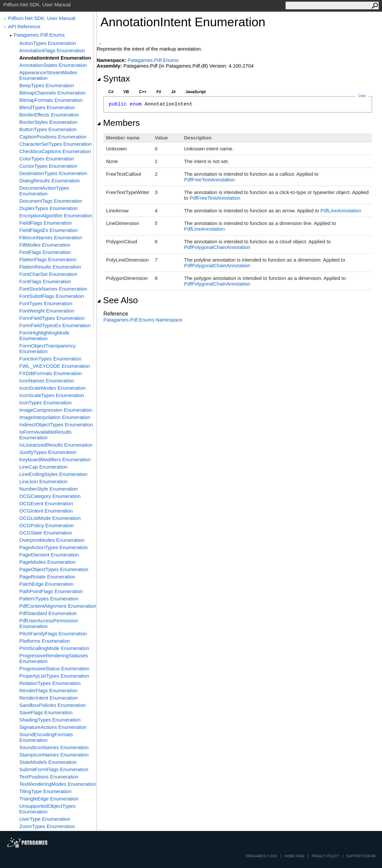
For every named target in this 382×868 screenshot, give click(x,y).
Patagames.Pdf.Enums (39, 35)
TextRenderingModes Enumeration (58, 784)
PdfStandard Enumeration (48, 613)
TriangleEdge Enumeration (49, 799)
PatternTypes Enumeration (49, 599)
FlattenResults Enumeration (50, 267)
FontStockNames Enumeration (53, 289)
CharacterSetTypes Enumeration (56, 144)
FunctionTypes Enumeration (50, 359)
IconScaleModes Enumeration (53, 388)
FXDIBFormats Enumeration (51, 373)
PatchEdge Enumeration (46, 584)
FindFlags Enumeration (45, 252)
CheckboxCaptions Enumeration (55, 151)
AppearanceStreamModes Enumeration (48, 75)
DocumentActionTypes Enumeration (44, 191)
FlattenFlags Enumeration (48, 259)
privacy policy (325, 856)
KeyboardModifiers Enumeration (55, 459)
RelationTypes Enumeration (50, 683)
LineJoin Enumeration (43, 481)
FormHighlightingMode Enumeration (44, 335)
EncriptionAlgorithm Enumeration (56, 216)
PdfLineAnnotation (341, 211)
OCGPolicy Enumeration (46, 525)
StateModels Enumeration (48, 762)
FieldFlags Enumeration (46, 223)
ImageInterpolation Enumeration (55, 417)
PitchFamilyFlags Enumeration (53, 634)
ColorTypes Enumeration (47, 159)
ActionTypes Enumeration (48, 43)
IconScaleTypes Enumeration (52, 395)
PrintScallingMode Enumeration (54, 648)
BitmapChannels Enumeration (52, 93)
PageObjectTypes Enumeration (54, 569)
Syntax (113, 79)
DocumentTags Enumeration (51, 201)
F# (159, 92)
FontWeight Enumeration (47, 311)
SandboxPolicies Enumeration (53, 705)
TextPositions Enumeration (49, 777)
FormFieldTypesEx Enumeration (55, 325)
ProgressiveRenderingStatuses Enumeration (54, 658)
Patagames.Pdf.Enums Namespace (143, 320)
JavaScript (196, 92)
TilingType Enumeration (45, 791)
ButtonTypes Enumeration (48, 129)
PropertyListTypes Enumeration (54, 676)
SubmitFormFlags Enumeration (54, 769)
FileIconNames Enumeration (51, 237)
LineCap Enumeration (43, 467)
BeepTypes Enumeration (47, 85)
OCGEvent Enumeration (46, 503)
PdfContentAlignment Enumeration (58, 606)
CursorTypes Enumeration (48, 166)
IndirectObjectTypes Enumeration (56, 425)
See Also (117, 300)
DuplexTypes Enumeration (49, 208)
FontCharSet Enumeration (48, 274)
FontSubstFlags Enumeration (52, 296)
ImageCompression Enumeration (56, 410)
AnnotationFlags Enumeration (52, 50)
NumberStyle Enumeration (49, 489)
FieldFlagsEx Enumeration (49, 230)
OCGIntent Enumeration (46, 511)
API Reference (24, 26)
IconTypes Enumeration (46, 403)
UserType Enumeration (45, 819)
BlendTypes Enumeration (47, 107)
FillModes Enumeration (45, 245)
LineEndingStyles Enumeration (53, 474)
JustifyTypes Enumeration (48, 452)
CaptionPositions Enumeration (53, 137)
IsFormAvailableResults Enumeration (45, 435)
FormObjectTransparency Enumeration (48, 348)
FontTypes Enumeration (46, 303)
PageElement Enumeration (49, 555)
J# (173, 92)
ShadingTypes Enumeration (50, 720)
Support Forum (361, 856)
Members (118, 123)
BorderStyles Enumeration (48, 122)
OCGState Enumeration (46, 533)
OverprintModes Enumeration (52, 540)
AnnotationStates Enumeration (53, 65)
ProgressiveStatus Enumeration (54, 668)
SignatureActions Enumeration (53, 727)
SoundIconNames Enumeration (54, 747)
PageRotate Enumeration (47, 577)
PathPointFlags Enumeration (51, 591)
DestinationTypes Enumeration (53, 173)
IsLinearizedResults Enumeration (56, 445)
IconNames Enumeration (47, 381)
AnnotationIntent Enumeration (55, 58)
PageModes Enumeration (47, 562)
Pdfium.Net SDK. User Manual (42, 18)
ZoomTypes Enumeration (47, 826)
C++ (143, 92)
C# (111, 92)
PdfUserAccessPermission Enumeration (49, 623)
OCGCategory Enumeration (50, 496)
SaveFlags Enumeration (46, 712)
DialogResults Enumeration (50, 181)
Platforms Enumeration (45, 641)
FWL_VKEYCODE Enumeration (55, 366)
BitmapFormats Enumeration (51, 100)
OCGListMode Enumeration (50, 518)
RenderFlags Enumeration (48, 690)
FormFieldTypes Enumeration (52, 318)
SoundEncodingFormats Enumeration (46, 737)
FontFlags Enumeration (45, 281)
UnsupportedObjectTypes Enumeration (47, 809)
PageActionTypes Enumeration (54, 547)
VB (126, 92)
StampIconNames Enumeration (54, 755)
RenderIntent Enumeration (49, 698)
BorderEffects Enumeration (49, 115)
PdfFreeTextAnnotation (210, 180)
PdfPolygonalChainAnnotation (217, 247)
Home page (295, 856)
